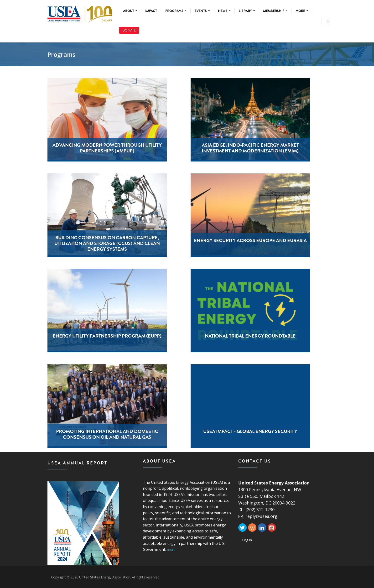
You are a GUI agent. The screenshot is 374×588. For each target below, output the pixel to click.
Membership (275, 11)
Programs (176, 11)
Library (247, 11)
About (130, 11)
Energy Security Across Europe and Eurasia (250, 241)
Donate (129, 30)
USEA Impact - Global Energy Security (250, 431)
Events (202, 11)
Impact (151, 11)
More (302, 11)
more (171, 549)
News (224, 11)
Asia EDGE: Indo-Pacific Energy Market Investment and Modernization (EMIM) (250, 148)
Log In (247, 540)
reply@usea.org (258, 516)
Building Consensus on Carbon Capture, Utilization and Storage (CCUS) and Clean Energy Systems (107, 243)
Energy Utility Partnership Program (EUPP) (107, 336)
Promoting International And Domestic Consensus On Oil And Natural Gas (107, 434)
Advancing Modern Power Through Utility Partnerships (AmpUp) (107, 148)
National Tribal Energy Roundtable (250, 336)
